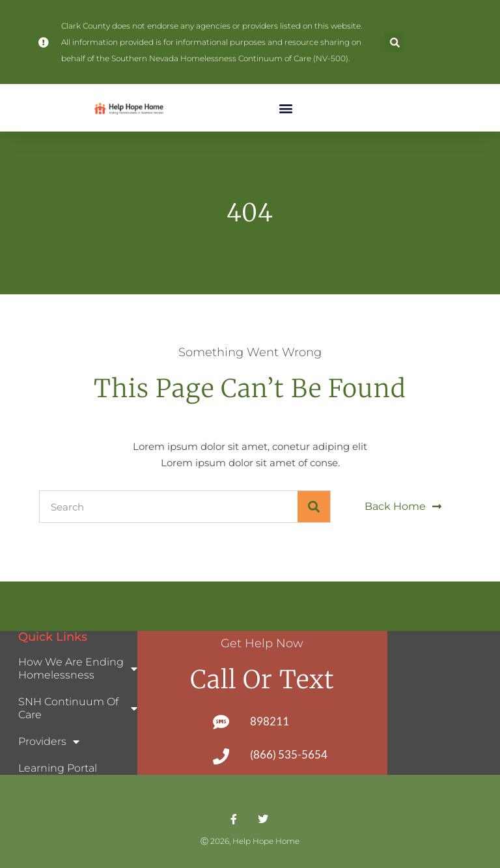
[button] (395, 42)
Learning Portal (58, 768)
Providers (49, 742)
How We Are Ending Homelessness (78, 668)
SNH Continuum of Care (78, 708)
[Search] (314, 507)
